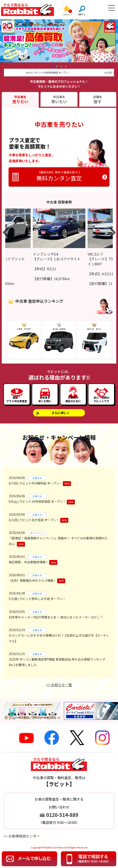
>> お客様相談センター (22, 836)
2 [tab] (57, 66)
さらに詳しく (61, 413)
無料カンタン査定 (59, 176)
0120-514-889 (62, 815)
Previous (2, 70)
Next (116, 70)
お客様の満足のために (73, 399)
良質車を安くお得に (45, 399)
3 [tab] (61, 66)
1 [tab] (52, 66)
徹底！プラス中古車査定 (17, 399)
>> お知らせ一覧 (59, 685)
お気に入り (67, 14)
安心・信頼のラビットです (101, 399)
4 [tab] (66, 66)
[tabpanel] (59, 41)
